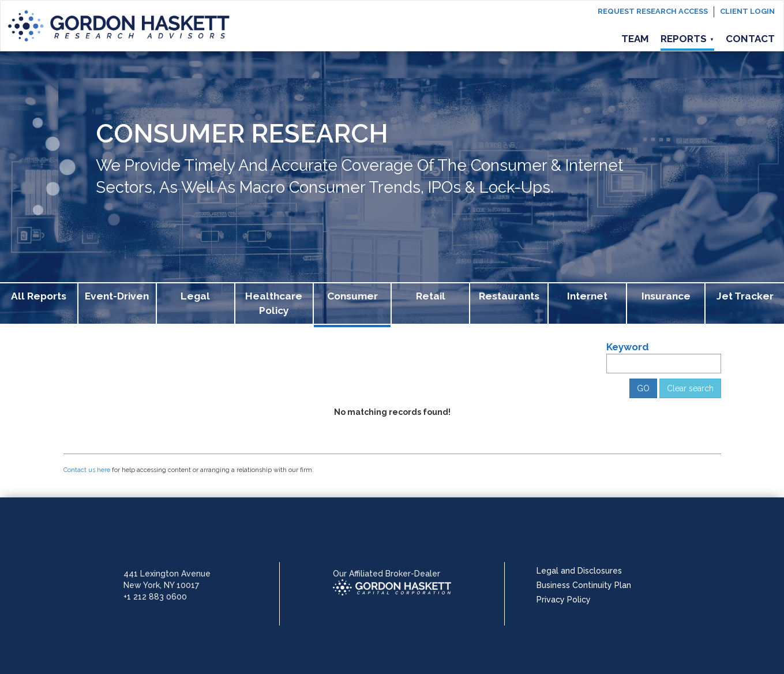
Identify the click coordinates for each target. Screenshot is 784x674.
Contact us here (87, 470)
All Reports (39, 296)
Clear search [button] (690, 388)
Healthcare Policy (274, 303)
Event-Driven (117, 296)
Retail (431, 296)
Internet (587, 296)
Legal (195, 296)
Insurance (666, 296)
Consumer (352, 296)
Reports (687, 39)
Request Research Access (653, 11)
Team (635, 39)
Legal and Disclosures (579, 571)
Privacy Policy (564, 600)
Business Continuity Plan (584, 585)
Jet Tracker (745, 296)
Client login (747, 11)
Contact (750, 39)
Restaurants (509, 296)
